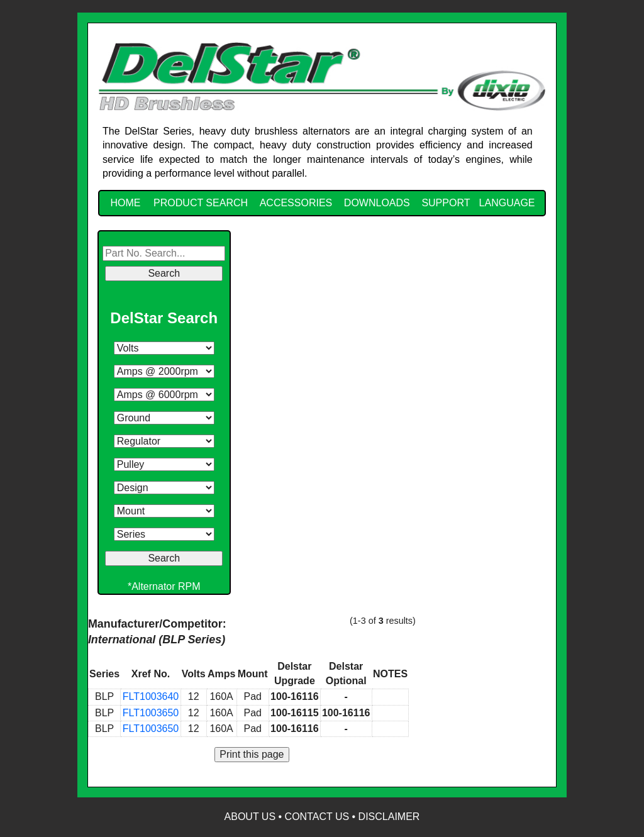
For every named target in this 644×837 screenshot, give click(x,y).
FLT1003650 (151, 713)
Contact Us (317, 817)
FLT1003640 (151, 696)
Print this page (252, 754)
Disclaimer (389, 817)
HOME (125, 203)
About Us (250, 817)
